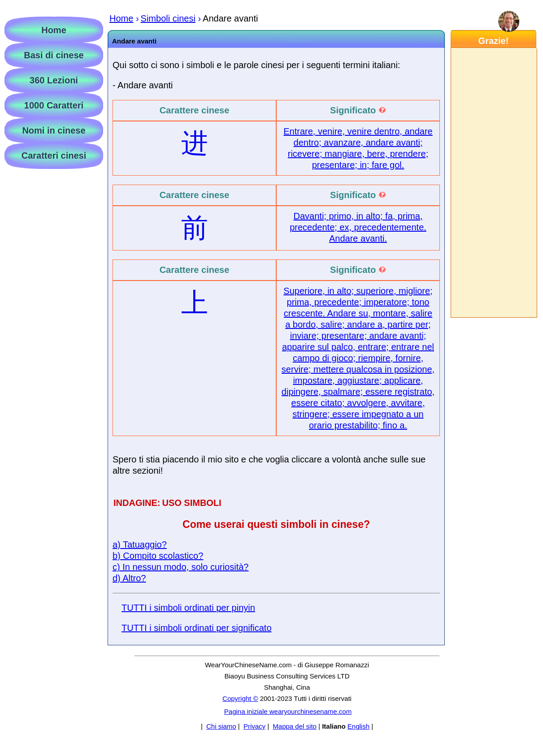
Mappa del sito (295, 726)
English (358, 726)
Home (54, 30)
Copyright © (240, 698)
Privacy (254, 726)
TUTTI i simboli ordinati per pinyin (188, 608)
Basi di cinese (54, 55)
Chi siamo (221, 726)
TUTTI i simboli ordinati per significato (197, 628)
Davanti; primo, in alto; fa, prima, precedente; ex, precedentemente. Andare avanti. (358, 227)
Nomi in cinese (54, 130)
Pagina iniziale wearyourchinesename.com (288, 711)
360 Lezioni (54, 80)
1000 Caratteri (54, 105)
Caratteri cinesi (54, 156)
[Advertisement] (493, 183)
